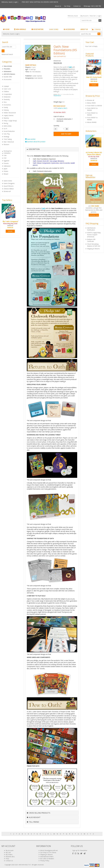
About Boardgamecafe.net (49, 850)
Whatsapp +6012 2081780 (92, 6)
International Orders (47, 856)
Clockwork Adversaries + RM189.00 (65, 120)
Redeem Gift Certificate (91, 240)
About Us (58, 6)
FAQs (7, 858)
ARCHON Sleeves (9, 74)
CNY (5, 158)
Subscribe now (94, 215)
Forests (6, 163)
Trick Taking (8, 139)
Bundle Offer (8, 77)
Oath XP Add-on (59, 116)
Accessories (8, 79)
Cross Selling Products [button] (38, 813)
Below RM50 (91, 103)
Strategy (6, 137)
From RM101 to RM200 (92, 109)
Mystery (6, 118)
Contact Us (77, 6)
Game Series (8, 181)
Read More (57, 96)
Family (6, 107)
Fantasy (6, 110)
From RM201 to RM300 (92, 114)
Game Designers (9, 183)
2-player (6, 86)
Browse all (7, 191)
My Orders (9, 854)
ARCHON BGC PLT (25, 864)
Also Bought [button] (34, 817)
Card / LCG (7, 89)
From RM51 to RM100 (95, 106)
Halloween (7, 166)
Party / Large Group (10, 121)
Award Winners (9, 186)
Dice (5, 102)
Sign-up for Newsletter (80, 850)
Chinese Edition (9, 189)
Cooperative (8, 94)
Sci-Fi (5, 129)
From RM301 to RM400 (92, 119)
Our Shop (67, 6)
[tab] (52, 149)
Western (6, 144)
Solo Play (7, 134)
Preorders (7, 69)
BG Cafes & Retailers (47, 858)
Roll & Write (8, 126)
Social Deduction (9, 131)
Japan (5, 169)
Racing (6, 123)
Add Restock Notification (91, 229)
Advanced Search (7, 54)
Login (15, 2)
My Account (84, 16)
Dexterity (7, 99)
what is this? (62, 108)
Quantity (56, 126)
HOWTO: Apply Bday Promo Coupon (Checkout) (94, 235)
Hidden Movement (10, 113)
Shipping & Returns (93, 249)
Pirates (6, 171)
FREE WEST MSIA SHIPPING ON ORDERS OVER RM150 (40, 2)
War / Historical (9, 142)
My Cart (8, 852)
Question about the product (35, 142)
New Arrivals (8, 66)
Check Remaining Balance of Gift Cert (94, 245)
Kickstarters (8, 71)
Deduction (7, 97)
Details (10, 231)
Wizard (6, 174)
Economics (7, 105)
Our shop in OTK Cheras (48, 852)
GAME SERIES (54, 29)
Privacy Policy (45, 860)
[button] (3, 220)
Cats (5, 155)
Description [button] (34, 149)
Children (6, 92)
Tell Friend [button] (33, 822)
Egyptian (6, 161)
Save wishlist (30, 139)
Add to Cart (66, 134)
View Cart (93, 16)
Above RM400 (92, 122)
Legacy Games (9, 115)
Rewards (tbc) (10, 856)
